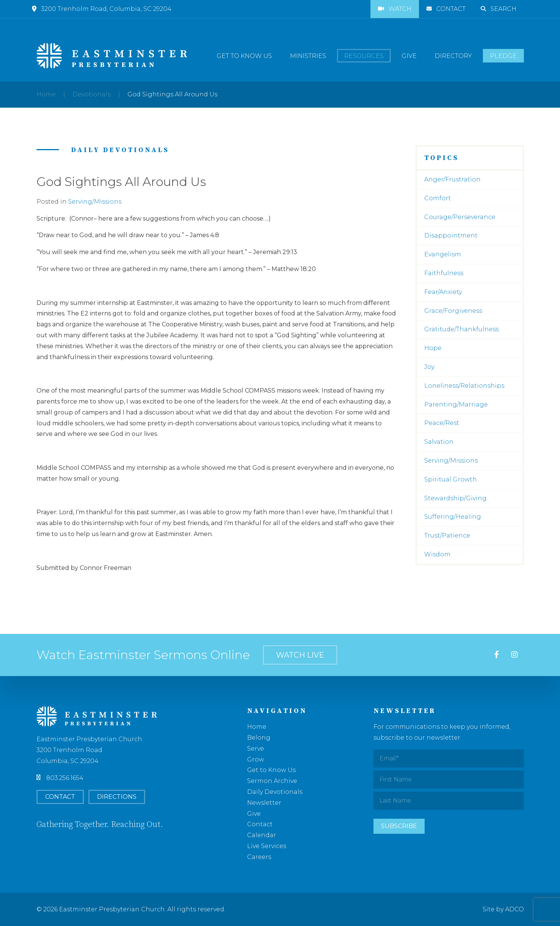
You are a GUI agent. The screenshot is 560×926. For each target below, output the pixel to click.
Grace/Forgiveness (453, 311)
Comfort (438, 198)
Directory (453, 56)
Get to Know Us (244, 56)
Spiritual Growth (451, 479)
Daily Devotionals (275, 792)
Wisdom (437, 554)
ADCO (514, 909)
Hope (433, 348)
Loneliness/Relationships (464, 386)
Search (499, 9)
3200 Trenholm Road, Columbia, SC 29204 (102, 9)
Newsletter (264, 803)
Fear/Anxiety (443, 292)
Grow (256, 759)
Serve (256, 749)
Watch (395, 9)
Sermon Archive (272, 781)
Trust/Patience (447, 535)
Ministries (308, 56)
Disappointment (451, 235)
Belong (259, 738)
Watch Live (300, 655)
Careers (259, 857)
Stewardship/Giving (455, 498)
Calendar (262, 835)
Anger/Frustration (452, 179)
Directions (117, 797)
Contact (446, 9)
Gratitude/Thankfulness (461, 329)
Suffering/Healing (453, 517)
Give (409, 56)
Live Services (267, 846)
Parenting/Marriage (456, 404)
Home (46, 94)
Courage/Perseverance (460, 217)
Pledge (503, 56)
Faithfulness (444, 273)
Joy (429, 367)
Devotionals (92, 94)
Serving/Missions (95, 202)
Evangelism (443, 254)
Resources (364, 56)
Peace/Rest (442, 423)
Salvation (439, 442)
